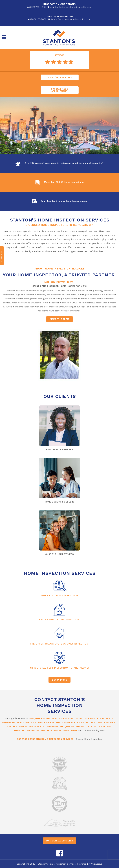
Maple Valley (46, 722)
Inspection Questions (60, 4)
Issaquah (34, 718)
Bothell (81, 726)
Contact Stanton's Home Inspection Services (45, 739)
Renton (46, 718)
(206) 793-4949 (37, 7)
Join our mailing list (59, 841)
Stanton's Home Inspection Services (57, 864)
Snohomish (70, 730)
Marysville (106, 718)
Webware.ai (97, 864)
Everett (93, 718)
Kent (94, 722)
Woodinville (37, 726)
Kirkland (103, 722)
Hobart (23, 726)
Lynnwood (19, 730)
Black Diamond (80, 722)
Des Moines (105, 726)
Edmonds (46, 730)
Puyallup (81, 718)
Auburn (92, 726)
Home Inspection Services (59, 573)
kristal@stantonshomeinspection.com (71, 19)
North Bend (63, 722)
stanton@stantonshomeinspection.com (71, 7)
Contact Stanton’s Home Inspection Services (60, 705)
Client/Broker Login (59, 77)
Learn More (59, 680)
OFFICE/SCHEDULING (59, 16)
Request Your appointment (60, 90)
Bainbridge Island (13, 722)
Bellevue (31, 722)
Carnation (52, 726)
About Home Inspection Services (60, 269)
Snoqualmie (67, 726)
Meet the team (59, 319)
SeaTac (58, 730)
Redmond (69, 718)
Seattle (57, 718)
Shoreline (33, 730)
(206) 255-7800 (38, 19)
